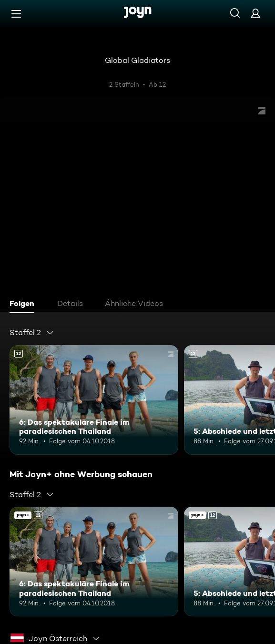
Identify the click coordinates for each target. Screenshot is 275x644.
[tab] (24, 305)
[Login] (255, 13)
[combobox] (32, 333)
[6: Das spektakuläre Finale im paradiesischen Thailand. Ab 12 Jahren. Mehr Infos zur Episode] (94, 400)
